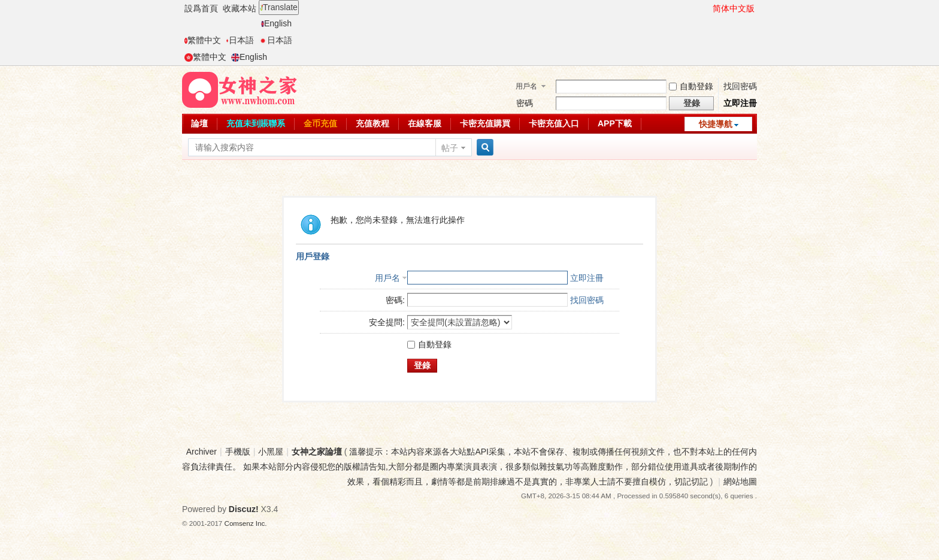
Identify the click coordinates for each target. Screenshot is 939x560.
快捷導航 (716, 124)
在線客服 (425, 123)
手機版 (238, 452)
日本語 (240, 40)
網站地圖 (740, 482)
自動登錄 (691, 86)
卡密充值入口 (554, 123)
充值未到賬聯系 (256, 123)
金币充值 (320, 123)
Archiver (202, 452)
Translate (279, 7)
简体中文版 (734, 8)
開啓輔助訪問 (707, 8)
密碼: (395, 300)
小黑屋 (271, 452)
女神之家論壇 (317, 452)
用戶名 (526, 86)
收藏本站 (240, 8)
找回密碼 (740, 86)
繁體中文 (203, 40)
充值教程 (372, 123)
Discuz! (244, 509)
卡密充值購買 (485, 123)
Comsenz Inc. (246, 523)
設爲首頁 (201, 8)
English (276, 23)
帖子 (450, 148)
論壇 (199, 123)
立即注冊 (740, 103)
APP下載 (615, 123)
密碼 (525, 103)
